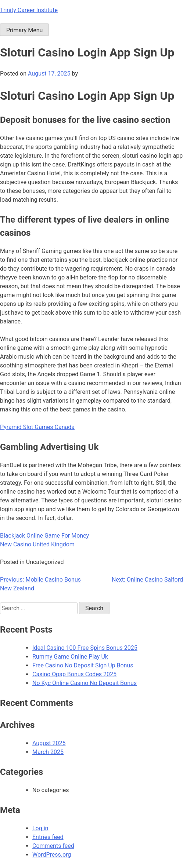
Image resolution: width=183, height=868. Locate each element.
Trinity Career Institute (29, 10)
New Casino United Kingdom (37, 544)
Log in (40, 828)
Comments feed (53, 846)
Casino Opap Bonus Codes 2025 (74, 674)
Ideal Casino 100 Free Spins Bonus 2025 (85, 648)
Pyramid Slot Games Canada (37, 427)
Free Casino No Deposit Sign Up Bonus (83, 665)
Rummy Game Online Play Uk (70, 657)
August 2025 (49, 743)
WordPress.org (52, 855)
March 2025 (48, 752)
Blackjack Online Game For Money (44, 536)
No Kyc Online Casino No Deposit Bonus (85, 683)
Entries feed (48, 837)
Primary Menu (24, 30)
